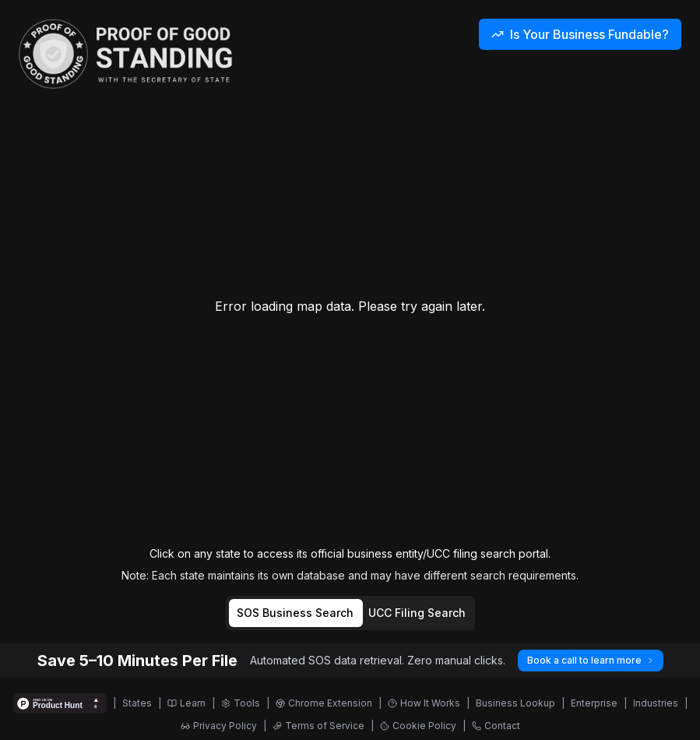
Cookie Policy (418, 726)
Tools (241, 703)
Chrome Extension (324, 703)
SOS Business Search (295, 613)
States (137, 703)
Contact (496, 726)
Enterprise (594, 703)
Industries (656, 703)
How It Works (424, 703)
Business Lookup (515, 703)
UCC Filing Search (417, 613)
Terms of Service (318, 726)
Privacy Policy (219, 726)
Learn (186, 703)
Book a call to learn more (591, 660)
